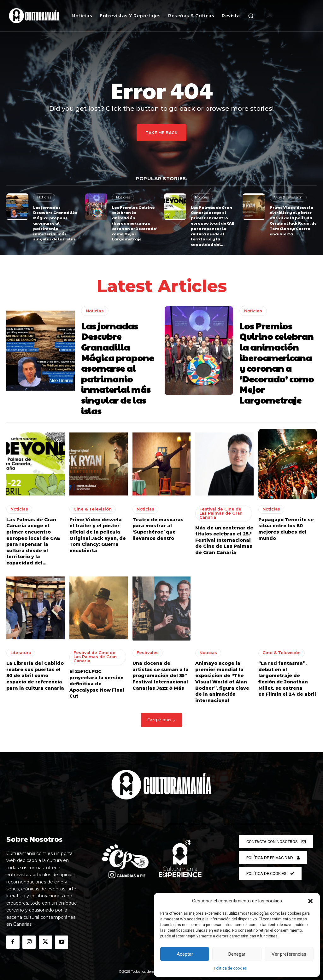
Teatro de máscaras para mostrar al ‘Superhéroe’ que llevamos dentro (158, 527)
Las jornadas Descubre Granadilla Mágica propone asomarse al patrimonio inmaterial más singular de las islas (55, 223)
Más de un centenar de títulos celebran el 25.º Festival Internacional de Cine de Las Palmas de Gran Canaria (224, 538)
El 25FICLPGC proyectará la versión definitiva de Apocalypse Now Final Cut (97, 681)
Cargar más (162, 718)
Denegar (237, 954)
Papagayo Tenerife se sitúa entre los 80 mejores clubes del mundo (286, 527)
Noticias (44, 197)
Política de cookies (230, 968)
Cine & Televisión (288, 197)
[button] (310, 901)
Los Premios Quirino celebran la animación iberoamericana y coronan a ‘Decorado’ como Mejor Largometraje (135, 223)
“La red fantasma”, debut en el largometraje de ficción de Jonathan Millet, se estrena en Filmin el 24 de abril (287, 677)
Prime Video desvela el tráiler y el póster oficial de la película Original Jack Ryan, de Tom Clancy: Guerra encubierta (293, 220)
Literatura (20, 651)
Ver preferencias (289, 954)
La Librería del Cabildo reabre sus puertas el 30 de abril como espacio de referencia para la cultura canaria (35, 674)
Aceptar (185, 954)
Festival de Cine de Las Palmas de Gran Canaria (223, 511)
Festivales (147, 651)
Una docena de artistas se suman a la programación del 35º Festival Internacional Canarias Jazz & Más (161, 674)
